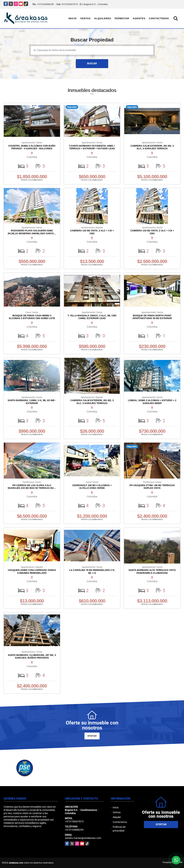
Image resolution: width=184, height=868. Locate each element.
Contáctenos (159, 18)
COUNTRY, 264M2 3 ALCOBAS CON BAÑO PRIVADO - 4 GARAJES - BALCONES (32, 147)
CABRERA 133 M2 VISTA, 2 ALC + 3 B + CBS (92, 232)
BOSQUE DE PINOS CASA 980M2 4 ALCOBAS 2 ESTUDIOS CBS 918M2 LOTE (32, 317)
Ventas (85, 18)
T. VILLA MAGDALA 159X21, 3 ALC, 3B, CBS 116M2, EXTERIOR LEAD (92, 317)
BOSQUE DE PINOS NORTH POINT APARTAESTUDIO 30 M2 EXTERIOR (152, 317)
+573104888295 (45, 4)
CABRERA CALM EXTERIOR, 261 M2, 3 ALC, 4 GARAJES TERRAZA (152, 147)
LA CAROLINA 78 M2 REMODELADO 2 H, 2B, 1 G (92, 572)
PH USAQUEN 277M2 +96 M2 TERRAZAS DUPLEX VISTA (152, 487)
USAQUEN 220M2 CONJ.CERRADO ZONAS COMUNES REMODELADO (32, 572)
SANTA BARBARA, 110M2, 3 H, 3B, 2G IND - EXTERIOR (32, 402)
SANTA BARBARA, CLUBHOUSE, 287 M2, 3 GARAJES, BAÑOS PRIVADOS (32, 656)
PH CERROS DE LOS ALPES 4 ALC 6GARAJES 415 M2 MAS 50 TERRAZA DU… (32, 487)
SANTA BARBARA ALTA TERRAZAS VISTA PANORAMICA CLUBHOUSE (152, 572)
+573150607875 (69, 4)
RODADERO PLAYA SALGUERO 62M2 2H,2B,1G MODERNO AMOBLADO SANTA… (32, 232)
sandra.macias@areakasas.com (83, 838)
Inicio (73, 18)
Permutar (122, 18)
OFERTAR (92, 736)
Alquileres (103, 18)
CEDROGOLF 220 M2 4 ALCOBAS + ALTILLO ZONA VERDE (92, 487)
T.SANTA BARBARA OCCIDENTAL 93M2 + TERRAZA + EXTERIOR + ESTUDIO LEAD (92, 147)
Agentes (139, 18)
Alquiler (117, 817)
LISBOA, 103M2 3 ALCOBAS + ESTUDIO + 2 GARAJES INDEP (152, 402)
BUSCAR (92, 63)
